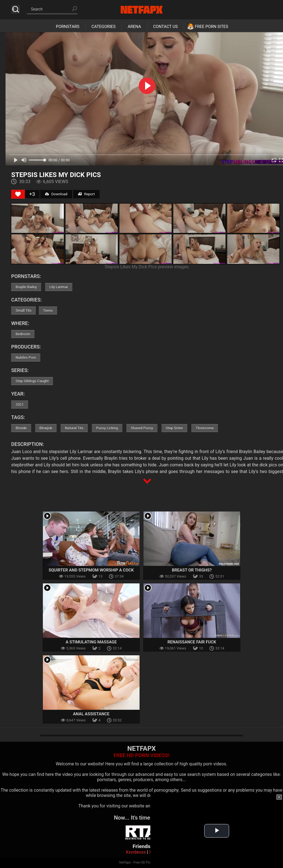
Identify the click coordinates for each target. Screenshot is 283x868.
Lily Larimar (59, 287)
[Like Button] (18, 194)
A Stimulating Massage (91, 642)
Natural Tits (74, 428)
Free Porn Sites (212, 27)
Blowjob (46, 428)
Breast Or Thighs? (192, 570)
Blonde (21, 428)
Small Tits (23, 310)
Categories (103, 27)
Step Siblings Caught (32, 381)
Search (16, 9)
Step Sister (175, 428)
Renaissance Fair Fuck (192, 642)
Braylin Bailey (26, 287)
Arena (134, 27)
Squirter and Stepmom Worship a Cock (91, 570)
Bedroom (23, 334)
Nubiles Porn (26, 358)
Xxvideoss (136, 852)
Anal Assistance (91, 714)
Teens (48, 310)
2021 (19, 405)
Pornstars (68, 27)
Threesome (205, 428)
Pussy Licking (107, 428)
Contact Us (165, 27)
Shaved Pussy (142, 428)
